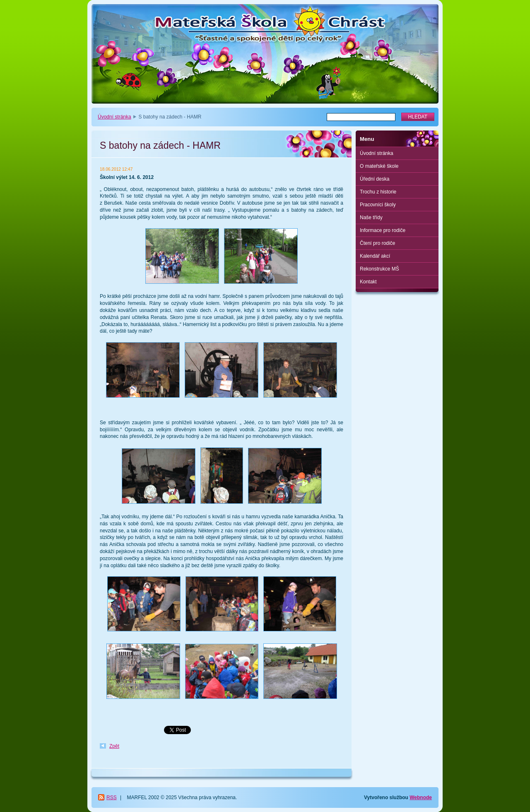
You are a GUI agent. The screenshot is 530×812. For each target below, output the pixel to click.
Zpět (114, 746)
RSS (112, 797)
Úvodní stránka (114, 117)
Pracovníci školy (378, 205)
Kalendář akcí (375, 256)
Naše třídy (371, 217)
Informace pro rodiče (383, 230)
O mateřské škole (379, 166)
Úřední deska (375, 179)
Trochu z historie (378, 192)
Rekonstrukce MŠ (379, 269)
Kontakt (368, 282)
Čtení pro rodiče (377, 243)
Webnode (421, 797)
